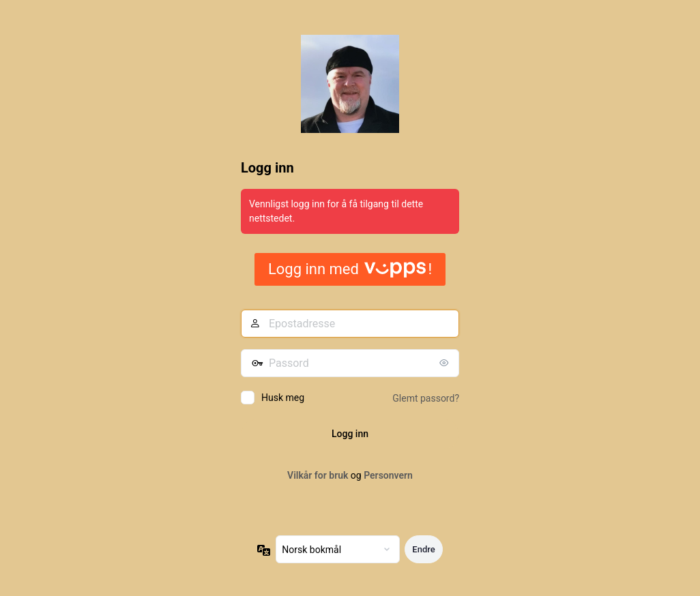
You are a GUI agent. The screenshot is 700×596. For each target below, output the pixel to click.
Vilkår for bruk (318, 475)
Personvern (388, 475)
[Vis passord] (446, 363)
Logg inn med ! (350, 269)
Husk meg (283, 398)
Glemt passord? (426, 398)
